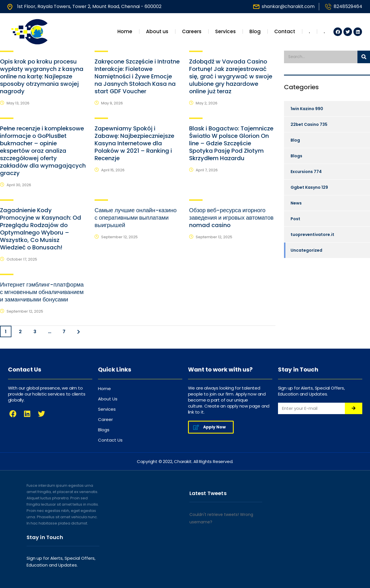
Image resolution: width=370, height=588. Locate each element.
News (296, 203)
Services (225, 31)
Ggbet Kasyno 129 (309, 187)
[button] (211, 427)
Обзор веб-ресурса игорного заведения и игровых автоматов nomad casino (231, 218)
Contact (285, 31)
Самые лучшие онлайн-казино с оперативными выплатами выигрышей (136, 218)
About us (157, 31)
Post (295, 219)
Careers (192, 31)
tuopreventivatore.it (312, 235)
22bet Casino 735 (309, 124)
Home (125, 31)
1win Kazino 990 (307, 109)
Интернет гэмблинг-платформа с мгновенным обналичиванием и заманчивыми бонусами (42, 292)
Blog (255, 31)
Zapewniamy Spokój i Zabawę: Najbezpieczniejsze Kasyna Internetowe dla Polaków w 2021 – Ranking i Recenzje (134, 143)
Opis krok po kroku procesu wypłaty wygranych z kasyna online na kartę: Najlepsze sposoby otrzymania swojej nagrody (42, 76)
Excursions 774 (306, 172)
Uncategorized (306, 250)
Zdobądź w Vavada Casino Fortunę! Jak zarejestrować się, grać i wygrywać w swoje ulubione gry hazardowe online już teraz (231, 76)
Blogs (296, 156)
